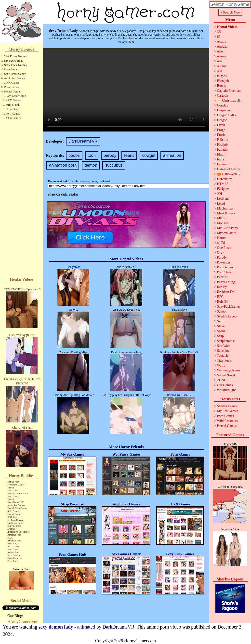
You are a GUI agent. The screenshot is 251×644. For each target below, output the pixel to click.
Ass (219, 71)
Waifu (221, 365)
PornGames (225, 267)
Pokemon (223, 262)
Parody (222, 257)
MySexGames (227, 233)
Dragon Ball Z (227, 115)
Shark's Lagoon (228, 316)
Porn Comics (14, 555)
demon (91, 165)
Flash (221, 154)
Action (222, 42)
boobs (74, 155)
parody (110, 155)
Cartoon (222, 96)
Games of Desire (228, 169)
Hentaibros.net (15, 558)
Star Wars (224, 346)
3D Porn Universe (16, 520)
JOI (219, 194)
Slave (221, 326)
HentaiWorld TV (16, 502)
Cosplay (223, 105)
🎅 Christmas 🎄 (229, 100)
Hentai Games (14, 514)
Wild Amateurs (227, 421)
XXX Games (12, 83)
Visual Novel (226, 375)
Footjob (222, 145)
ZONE (221, 380)
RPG (220, 297)
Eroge (221, 130)
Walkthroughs (226, 390)
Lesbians (223, 199)
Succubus (224, 351)
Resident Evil (226, 292)
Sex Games (13, 491)
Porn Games (11, 69)
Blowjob (223, 81)
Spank (221, 331)
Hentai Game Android (18, 493)
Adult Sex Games (14, 78)
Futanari (223, 164)
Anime (222, 56)
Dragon (222, 120)
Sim (220, 321)
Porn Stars (12, 561)
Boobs (221, 86)
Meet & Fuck (226, 213)
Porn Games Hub (16, 96)
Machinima (225, 208)
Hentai (11, 488)
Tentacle (223, 356)
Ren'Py (222, 287)
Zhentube (12, 529)
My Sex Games (14, 61)
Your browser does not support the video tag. (126, 90)
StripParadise (226, 341)
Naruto (222, 238)
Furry (221, 159)
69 (219, 37)
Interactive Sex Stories (19, 532)
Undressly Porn (15, 523)
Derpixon (223, 110)
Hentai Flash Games (17, 508)
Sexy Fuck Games (15, 65)
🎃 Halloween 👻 (229, 174)
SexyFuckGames (229, 307)
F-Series (223, 140)
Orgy (220, 253)
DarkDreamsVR (83, 141)
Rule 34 (222, 302)
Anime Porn (13, 552)
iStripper (223, 189)
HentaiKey (224, 179)
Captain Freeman (229, 91)
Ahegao (222, 46)
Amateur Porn (14, 535)
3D (219, 32)
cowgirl (149, 155)
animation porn (63, 165)
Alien (221, 51)
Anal (220, 61)
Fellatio (222, 150)
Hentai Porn (13, 482)
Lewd (221, 204)
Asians (222, 66)
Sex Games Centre (15, 74)
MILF (221, 218)
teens (129, 155)
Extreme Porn (14, 526)
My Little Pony (227, 228)
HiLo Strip (12, 109)
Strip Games (13, 511)
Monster (223, 223)
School (222, 311)
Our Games (225, 385)
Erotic (221, 135)
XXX (10, 538)
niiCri (221, 243)
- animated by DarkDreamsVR (86, 627)
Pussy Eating (226, 282)
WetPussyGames (228, 370)
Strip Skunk (13, 105)
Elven (221, 125)
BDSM (222, 76)
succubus (114, 165)
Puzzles (222, 277)
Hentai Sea (13, 544)
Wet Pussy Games (15, 56)
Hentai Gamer (13, 92)
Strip (220, 336)
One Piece (224, 248)
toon (92, 155)
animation (172, 155)
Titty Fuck (224, 361)
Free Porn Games (16, 485)
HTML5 (223, 184)
